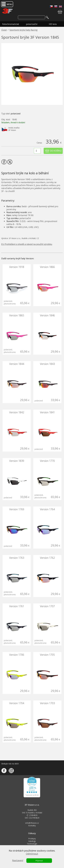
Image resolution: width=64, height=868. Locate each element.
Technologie (32, 844)
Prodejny (32, 839)
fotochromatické (11, 24)
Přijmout (39, 861)
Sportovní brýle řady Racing (23, 30)
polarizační (32, 24)
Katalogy (32, 841)
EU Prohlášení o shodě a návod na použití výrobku (27, 244)
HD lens (53, 24)
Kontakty (32, 826)
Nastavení (18, 860)
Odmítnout (32, 854)
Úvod (4, 30)
